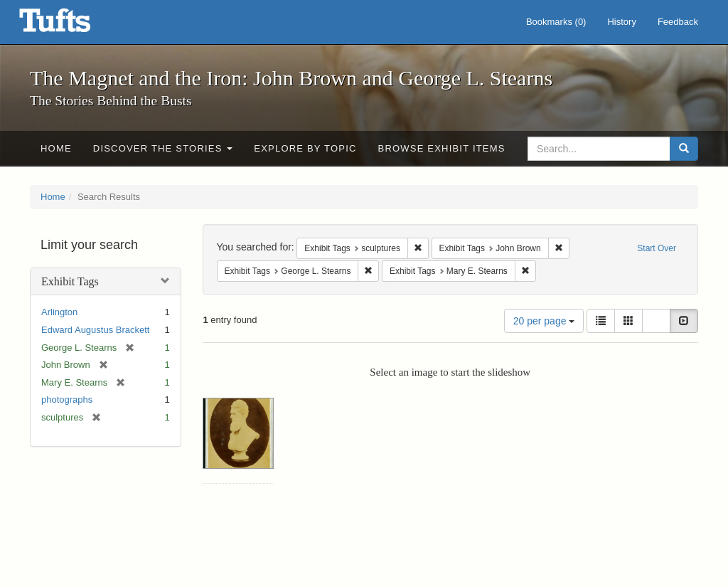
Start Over (657, 248)
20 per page (544, 321)
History (621, 22)
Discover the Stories (163, 148)
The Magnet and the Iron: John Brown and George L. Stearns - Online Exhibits (73, 25)
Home (56, 148)
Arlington (59, 312)
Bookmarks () (556, 22)
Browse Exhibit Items (442, 148)
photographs (67, 400)
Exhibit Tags (70, 281)
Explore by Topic (305, 148)
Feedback (678, 22)
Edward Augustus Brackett (95, 330)
